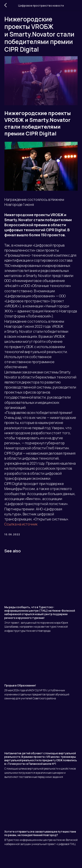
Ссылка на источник (21, 524)
